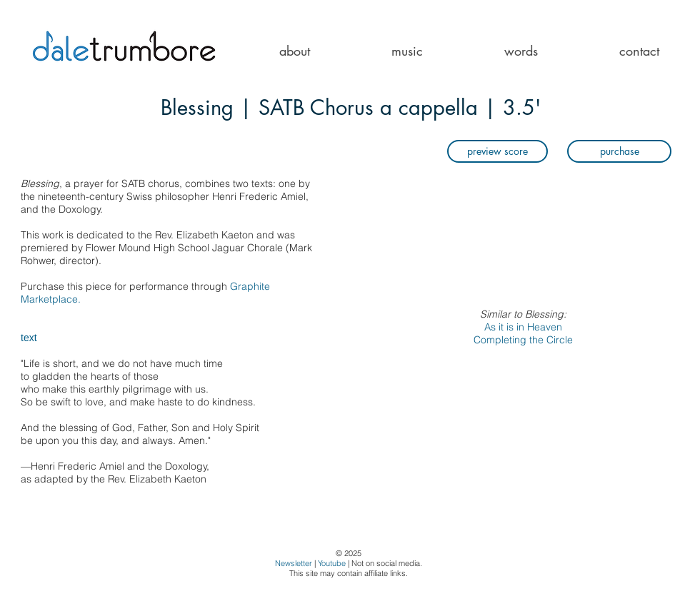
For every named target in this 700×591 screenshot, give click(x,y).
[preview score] (497, 151)
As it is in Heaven (523, 327)
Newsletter (294, 563)
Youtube (332, 563)
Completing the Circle (523, 340)
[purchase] (619, 151)
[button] (407, 51)
